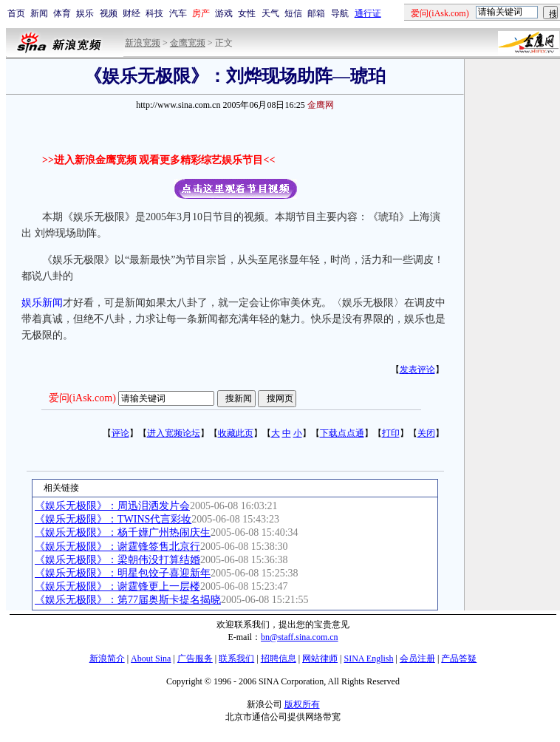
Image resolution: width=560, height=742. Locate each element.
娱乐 (85, 13)
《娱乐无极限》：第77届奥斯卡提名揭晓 (128, 600)
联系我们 (236, 658)
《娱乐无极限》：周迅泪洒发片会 (112, 506)
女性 (247, 13)
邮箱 (316, 13)
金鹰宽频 (188, 43)
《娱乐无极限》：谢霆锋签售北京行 (117, 547)
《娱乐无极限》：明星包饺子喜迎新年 (123, 573)
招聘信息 (279, 658)
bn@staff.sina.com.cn (299, 637)
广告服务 (195, 658)
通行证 (368, 13)
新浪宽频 (143, 43)
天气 (270, 13)
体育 (62, 13)
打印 (391, 433)
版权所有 (302, 704)
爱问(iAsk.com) (82, 398)
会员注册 (417, 658)
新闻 (39, 13)
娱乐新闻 (42, 303)
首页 (16, 13)
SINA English (368, 658)
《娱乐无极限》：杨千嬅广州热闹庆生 (123, 532)
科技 (154, 13)
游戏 (224, 13)
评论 (120, 433)
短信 (293, 13)
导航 (340, 13)
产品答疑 (459, 658)
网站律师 (320, 658)
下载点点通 (342, 433)
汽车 (178, 13)
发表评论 (417, 370)
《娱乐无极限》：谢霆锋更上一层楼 (117, 586)
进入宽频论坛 (174, 433)
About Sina (151, 658)
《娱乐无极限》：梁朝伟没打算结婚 (117, 560)
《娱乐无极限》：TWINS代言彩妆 (113, 519)
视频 (109, 13)
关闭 (426, 433)
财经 (132, 13)
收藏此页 (236, 433)
